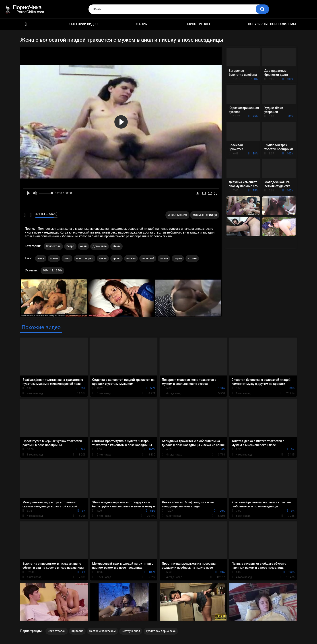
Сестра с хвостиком (103, 631)
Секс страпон (57, 631)
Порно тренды (198, 24)
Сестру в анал (131, 631)
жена (41, 258)
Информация (177, 215)
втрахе (192, 258)
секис (103, 258)
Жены (116, 246)
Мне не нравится (31, 215)
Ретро (70, 246)
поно (67, 258)
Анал (83, 246)
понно (54, 258)
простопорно (85, 258)
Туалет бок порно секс (161, 631)
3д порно (77, 631)
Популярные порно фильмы (272, 24)
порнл (178, 258)
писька (131, 258)
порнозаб (148, 258)
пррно (117, 258)
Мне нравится (25, 215)
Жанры (142, 24)
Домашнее (100, 246)
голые (164, 258)
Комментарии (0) (205, 215)
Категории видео (83, 24)
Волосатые (53, 246)
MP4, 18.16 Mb (52, 271)
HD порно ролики (26, 24)
